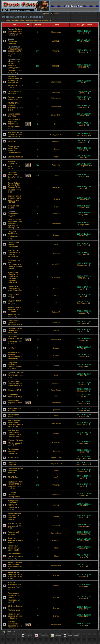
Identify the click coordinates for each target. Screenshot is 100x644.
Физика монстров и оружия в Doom (15, 624)
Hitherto (56, 433)
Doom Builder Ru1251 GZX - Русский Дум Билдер (14, 186)
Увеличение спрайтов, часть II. (15, 403)
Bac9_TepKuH (56, 135)
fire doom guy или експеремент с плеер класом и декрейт (15, 264)
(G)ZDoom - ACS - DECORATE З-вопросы (15, 484)
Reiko (56, 176)
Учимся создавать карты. (13, 164)
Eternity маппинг (15, 157)
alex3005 (56, 214)
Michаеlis (82, 99)
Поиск (47, 13)
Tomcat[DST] (82, 245)
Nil (82, 83)
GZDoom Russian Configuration (14, 495)
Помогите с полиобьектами (15, 396)
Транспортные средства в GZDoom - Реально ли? (15, 311)
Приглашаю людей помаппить (13, 244)
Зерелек (56, 253)
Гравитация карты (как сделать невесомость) (14, 149)
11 (9, 179)
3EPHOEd (56, 41)
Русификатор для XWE (14, 115)
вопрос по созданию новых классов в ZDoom (15, 366)
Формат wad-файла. (14, 207)
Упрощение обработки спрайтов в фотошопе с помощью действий (14, 277)
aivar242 (82, 125)
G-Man (56, 356)
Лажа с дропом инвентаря (15, 98)
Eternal (56, 575)
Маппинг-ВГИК (15, 390)
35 (11, 87)
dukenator (56, 526)
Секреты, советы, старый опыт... (15, 540)
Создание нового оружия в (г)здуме (15, 339)
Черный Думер (56, 115)
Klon (56, 124)
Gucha (56, 149)
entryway (82, 208)
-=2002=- (56, 92)
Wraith (56, 470)
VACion (82, 150)
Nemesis (82, 116)
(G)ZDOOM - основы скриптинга (13, 105)
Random (56, 199)
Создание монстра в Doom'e (13, 175)
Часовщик (82, 254)
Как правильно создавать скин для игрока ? (15, 135)
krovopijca (82, 225)
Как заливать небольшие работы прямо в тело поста (15, 423)
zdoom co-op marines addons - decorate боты (15, 383)
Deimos (82, 444)
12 (9, 168)
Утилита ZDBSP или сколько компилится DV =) (15, 566)
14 (14, 168)
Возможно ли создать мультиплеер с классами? (15, 356)
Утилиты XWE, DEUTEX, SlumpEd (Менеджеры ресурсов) (15, 66)
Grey (56, 207)
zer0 (82, 289)
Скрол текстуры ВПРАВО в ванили (15, 470)
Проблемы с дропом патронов (14, 451)
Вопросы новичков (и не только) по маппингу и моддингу (15, 81)
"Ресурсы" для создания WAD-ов (15, 51)
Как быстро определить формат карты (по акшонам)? (15, 433)
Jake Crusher (82, 303)
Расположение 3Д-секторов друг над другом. (15, 516)
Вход (55, 13)
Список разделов (12, 20)
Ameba (56, 288)
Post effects (13, 141)
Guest (82, 626)
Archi (56, 157)
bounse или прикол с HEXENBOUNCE (15, 323)
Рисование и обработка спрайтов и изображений (14, 123)
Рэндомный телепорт (13, 533)
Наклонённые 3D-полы (14, 410)
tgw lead (56, 410)
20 (14, 489)
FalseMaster (56, 98)
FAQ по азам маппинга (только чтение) (15, 31)
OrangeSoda (56, 533)
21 (16, 489)
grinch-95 (82, 107)
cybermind (56, 495)
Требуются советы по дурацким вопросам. (13, 504)
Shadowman (56, 32)
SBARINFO (13, 477)
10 (9, 56)
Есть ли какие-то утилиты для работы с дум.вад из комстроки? (15, 224)
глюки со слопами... (13, 463)
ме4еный (82, 33)
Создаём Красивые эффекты (13, 234)
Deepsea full (13, 295)
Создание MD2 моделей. (15, 92)
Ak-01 (56, 244)
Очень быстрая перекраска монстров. (15, 330)
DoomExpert (56, 390)
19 (11, 489)
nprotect (82, 236)
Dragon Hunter (56, 458)
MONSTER (82, 410)
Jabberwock (56, 224)
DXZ (56, 415)
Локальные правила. (13, 42)
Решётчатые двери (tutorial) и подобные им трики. (15, 575)
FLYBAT (56, 396)
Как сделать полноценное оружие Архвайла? (14, 253)
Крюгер (56, 516)
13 (12, 168)
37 (16, 87)
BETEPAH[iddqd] (82, 166)
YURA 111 (82, 67)
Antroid (56, 505)
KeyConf (12, 348)
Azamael (82, 331)
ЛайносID (56, 165)
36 (14, 87)
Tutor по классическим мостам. (14, 585)
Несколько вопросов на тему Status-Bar (15, 288)
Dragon (82, 52)
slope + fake (13, 458)
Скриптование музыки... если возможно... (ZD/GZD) (15, 199)
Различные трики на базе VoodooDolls (14, 548)
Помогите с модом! (13, 215)
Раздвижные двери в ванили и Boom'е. (15, 616)
